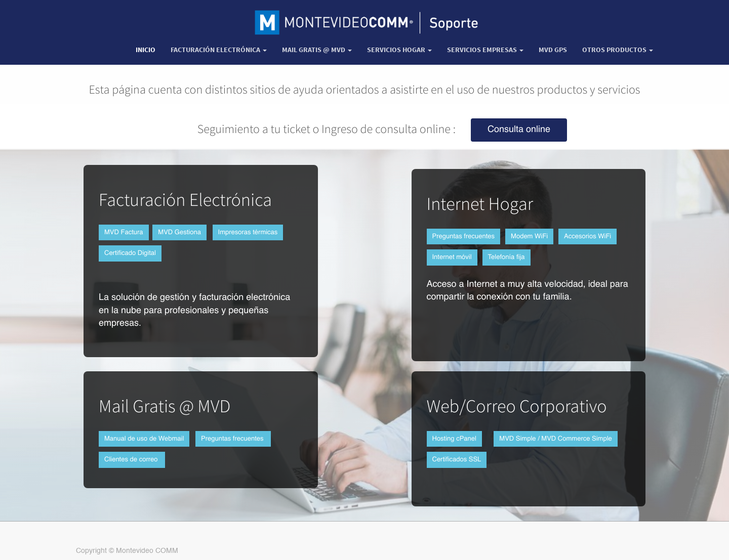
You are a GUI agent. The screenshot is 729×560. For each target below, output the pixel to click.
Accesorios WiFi (588, 236)
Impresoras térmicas (248, 232)
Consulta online (519, 130)
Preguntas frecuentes (464, 236)
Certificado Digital (130, 253)
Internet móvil (452, 257)
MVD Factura (124, 232)
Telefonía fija (507, 257)
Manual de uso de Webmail (144, 439)
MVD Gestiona (179, 232)
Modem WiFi (529, 236)
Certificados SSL (457, 460)
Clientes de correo (132, 460)
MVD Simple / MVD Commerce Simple (556, 439)
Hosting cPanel (454, 439)
